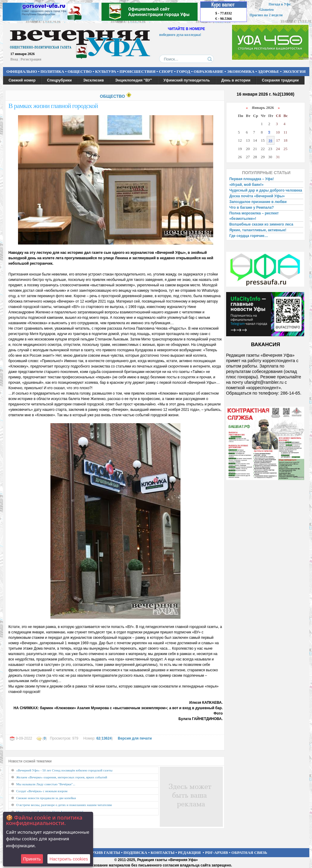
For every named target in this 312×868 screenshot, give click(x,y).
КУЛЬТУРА (106, 71)
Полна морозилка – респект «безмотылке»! (254, 216)
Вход (14, 59)
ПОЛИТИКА (52, 71)
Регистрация (31, 59)
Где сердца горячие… (249, 236)
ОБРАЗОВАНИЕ (209, 71)
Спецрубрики (59, 80)
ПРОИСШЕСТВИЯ (138, 71)
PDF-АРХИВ (217, 853)
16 (270, 140)
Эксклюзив (94, 80)
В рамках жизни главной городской (53, 106)
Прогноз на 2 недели (266, 15)
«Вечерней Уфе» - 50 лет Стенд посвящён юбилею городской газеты (64, 770)
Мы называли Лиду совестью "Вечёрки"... (46, 784)
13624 (106, 738)
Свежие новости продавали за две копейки (46, 798)
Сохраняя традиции (280, 80)
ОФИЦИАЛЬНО (22, 71)
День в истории (236, 80)
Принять (32, 859)
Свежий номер (22, 80)
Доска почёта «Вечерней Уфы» (257, 196)
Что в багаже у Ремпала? (252, 208)
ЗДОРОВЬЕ (269, 71)
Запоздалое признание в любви (258, 202)
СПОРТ (166, 71)
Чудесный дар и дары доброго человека (266, 190)
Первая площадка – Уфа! (252, 179)
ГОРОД (183, 71)
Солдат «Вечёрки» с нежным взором (42, 791)
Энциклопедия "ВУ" (134, 80)
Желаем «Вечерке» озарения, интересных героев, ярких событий (62, 777)
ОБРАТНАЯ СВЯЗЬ (249, 853)
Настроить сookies (69, 859)
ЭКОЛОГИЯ (294, 71)
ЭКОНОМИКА (241, 71)
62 (98, 738)
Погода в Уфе (279, 4)
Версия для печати (135, 738)
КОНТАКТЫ (163, 853)
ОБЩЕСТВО (80, 71)
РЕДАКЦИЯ (189, 853)
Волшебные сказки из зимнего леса (261, 224)
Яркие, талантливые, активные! (258, 230)
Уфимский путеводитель (187, 80)
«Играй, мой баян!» (247, 185)
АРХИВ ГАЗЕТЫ (105, 853)
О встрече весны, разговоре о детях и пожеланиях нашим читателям (64, 805)
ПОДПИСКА (135, 853)
